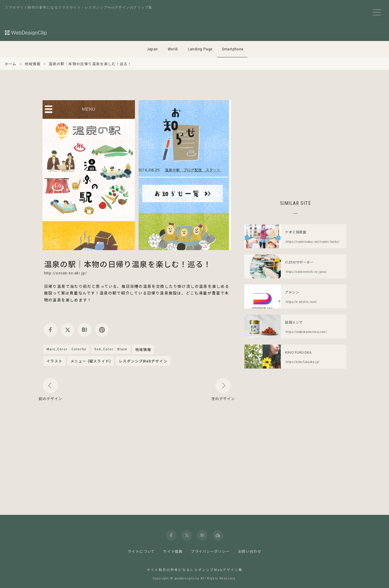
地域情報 (143, 350)
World (173, 49)
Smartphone (233, 49)
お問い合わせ (250, 551)
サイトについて (142, 551)
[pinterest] (102, 330)
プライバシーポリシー (210, 551)
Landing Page (200, 49)
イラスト (55, 361)
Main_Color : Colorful (66, 349)
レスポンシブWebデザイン (143, 361)
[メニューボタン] (377, 12)
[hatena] (85, 330)
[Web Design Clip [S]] (26, 33)
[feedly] (218, 535)
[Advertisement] (295, 143)
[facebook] (51, 330)
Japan (152, 49)
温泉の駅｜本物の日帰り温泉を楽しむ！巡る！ (128, 264)
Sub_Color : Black (111, 349)
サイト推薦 (173, 551)
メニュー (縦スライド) (91, 361)
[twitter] (68, 330)
